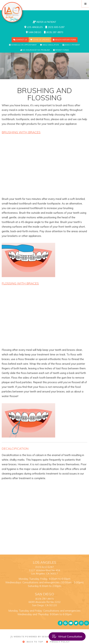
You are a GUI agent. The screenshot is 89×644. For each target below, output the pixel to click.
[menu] (85, 4)
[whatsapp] (87, 623)
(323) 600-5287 (55, 27)
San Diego (34, 32)
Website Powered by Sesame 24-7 (35, 637)
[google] (66, 623)
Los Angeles (34, 27)
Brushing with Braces (21, 132)
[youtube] (71, 623)
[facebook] (60, 623)
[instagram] (81, 623)
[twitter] (76, 623)
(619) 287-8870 (54, 32)
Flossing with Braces (20, 283)
